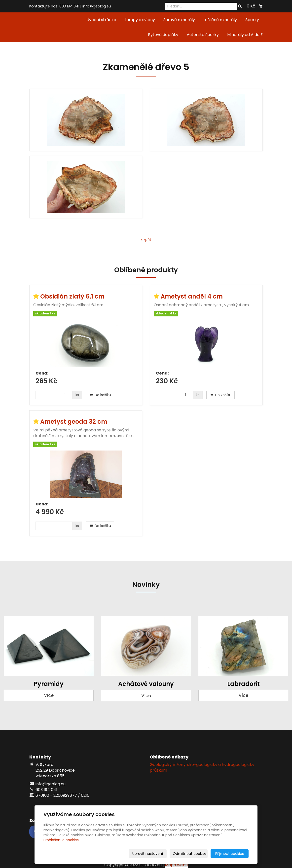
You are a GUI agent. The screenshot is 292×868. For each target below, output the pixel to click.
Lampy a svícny (140, 20)
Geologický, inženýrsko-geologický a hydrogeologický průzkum (202, 767)
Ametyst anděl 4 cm (192, 296)
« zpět (146, 240)
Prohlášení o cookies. (61, 840)
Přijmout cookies (230, 854)
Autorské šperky (203, 35)
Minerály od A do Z (245, 35)
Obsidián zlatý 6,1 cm (72, 296)
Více (49, 695)
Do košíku (100, 395)
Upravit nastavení (148, 854)
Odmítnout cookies (190, 854)
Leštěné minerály (220, 20)
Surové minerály (179, 20)
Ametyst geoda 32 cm (74, 422)
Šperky (252, 20)
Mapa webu (176, 865)
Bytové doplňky (163, 35)
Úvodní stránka (101, 20)
